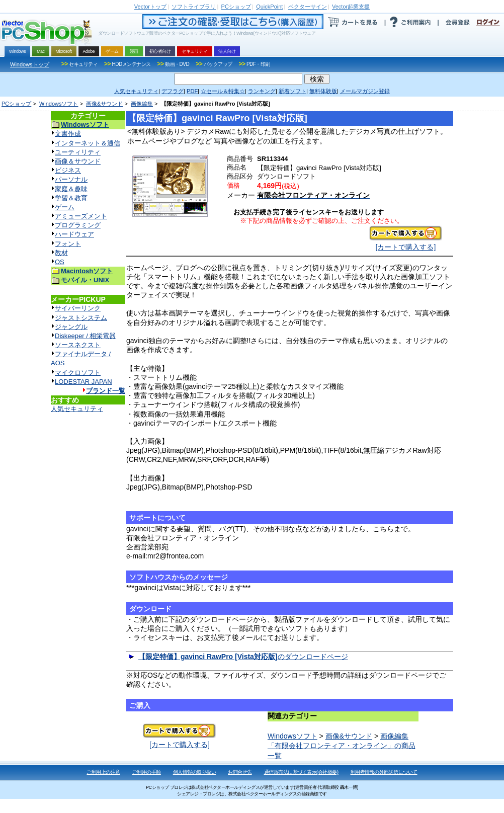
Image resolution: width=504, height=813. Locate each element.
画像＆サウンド (78, 161)
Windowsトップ (30, 64)
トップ (150, 7)
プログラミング (78, 225)
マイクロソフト (78, 373)
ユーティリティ (78, 152)
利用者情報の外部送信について (384, 772)
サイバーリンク (78, 308)
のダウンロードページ (243, 657)
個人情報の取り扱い (195, 772)
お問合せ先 (240, 772)
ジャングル (71, 327)
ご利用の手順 (147, 772)
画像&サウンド (104, 104)
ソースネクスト (78, 345)
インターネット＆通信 (88, 143)
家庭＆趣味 (71, 189)
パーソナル (71, 179)
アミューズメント (81, 216)
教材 (61, 253)
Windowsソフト (59, 104)
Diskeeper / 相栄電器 (85, 336)
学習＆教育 (71, 198)
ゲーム (65, 207)
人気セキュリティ (77, 409)
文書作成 (68, 134)
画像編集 (142, 104)
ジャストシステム (81, 318)
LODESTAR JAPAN (83, 382)
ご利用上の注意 (103, 772)
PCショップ (16, 104)
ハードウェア (74, 234)
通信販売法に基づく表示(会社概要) (301, 772)
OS (60, 262)
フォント (68, 244)
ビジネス (68, 170)
